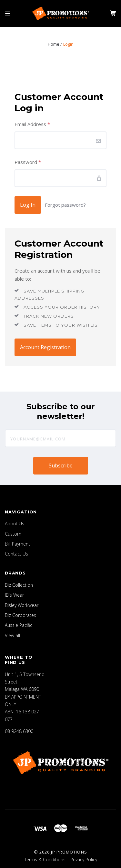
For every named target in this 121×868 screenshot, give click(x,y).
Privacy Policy (84, 859)
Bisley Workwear (22, 605)
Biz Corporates (20, 615)
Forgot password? (65, 205)
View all (12, 635)
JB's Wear (14, 595)
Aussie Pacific (19, 625)
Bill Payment (17, 544)
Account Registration (45, 347)
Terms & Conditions (45, 859)
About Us (15, 524)
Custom (13, 534)
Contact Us (16, 554)
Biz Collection (19, 585)
